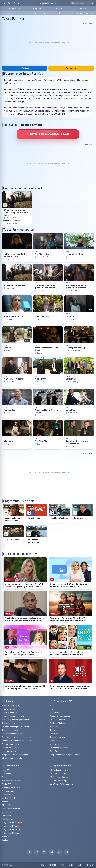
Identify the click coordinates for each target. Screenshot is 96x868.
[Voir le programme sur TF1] (13, 514)
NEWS (83, 8)
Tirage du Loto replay (11, 706)
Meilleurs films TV (9, 798)
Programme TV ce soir (19, 501)
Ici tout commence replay (12, 758)
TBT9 (52, 706)
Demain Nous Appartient (60, 716)
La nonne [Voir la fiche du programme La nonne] (70, 317)
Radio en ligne (8, 791)
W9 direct (54, 741)
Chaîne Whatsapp (59, 781)
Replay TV (6, 784)
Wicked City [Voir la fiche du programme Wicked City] (40, 379)
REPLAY (60, 8)
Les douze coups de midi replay (15, 716)
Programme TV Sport (11, 833)
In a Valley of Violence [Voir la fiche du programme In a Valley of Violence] (14, 379)
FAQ (79, 865)
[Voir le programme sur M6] (36, 535)
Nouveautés (7, 837)
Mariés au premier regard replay (15, 720)
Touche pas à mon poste (60, 737)
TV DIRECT (36, 8)
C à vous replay (8, 709)
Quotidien (54, 734)
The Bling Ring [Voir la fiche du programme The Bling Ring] (41, 441)
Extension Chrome (59, 777)
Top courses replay (10, 730)
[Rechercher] (92, 3)
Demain (35, 13)
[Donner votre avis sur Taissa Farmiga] (48, 134)
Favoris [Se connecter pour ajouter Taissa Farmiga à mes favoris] (71, 68)
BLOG (71, 865)
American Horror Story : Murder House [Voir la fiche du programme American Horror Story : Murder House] (77, 442)
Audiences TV (8, 774)
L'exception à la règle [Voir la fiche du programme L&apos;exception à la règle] (76, 348)
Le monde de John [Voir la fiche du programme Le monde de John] (75, 254)
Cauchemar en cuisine (59, 748)
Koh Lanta (54, 727)
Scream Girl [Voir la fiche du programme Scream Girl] (71, 379)
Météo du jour (8, 812)
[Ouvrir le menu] (4, 3)
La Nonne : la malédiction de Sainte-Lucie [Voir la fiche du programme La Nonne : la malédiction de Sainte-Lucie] (15, 255)
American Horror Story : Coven (43, 111)
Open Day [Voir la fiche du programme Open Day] (70, 410)
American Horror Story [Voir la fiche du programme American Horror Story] (15, 317)
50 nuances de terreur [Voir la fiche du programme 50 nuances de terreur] (14, 285)
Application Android (60, 774)
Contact (5, 840)
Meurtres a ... (55, 744)
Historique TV (8, 795)
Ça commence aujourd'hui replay (16, 727)
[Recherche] (82, 3)
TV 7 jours (54, 13)
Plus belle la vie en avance (13, 734)
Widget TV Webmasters (61, 784)
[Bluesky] (44, 852)
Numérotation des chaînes (13, 781)
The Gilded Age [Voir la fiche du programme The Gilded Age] (42, 254)
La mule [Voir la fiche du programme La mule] (7, 348)
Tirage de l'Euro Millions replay (15, 755)
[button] (67, 852)
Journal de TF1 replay (11, 748)
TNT (4, 13)
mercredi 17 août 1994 (37, 80)
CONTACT (90, 865)
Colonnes (44, 13)
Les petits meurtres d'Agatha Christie (65, 755)
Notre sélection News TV (20, 554)
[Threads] (52, 852)
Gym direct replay (9, 713)
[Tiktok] (59, 852)
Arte (92, 13)
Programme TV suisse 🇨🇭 (12, 826)
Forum (4, 777)
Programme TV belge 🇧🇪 (12, 823)
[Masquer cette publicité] (89, 24)
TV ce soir (12, 13)
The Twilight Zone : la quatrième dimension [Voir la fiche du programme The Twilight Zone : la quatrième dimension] (45, 287)
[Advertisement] (48, 43)
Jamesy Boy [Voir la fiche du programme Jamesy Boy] (9, 410)
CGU (43, 865)
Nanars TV (6, 802)
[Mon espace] (9, 3)
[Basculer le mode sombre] (14, 3)
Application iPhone (59, 770)
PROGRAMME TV (13, 8)
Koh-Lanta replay (9, 751)
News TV (6, 770)
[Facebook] (29, 852)
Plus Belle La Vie (57, 713)
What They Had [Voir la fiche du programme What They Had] (42, 317)
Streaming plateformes (11, 788)
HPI (51, 709)
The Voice (54, 730)
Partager (25, 68)
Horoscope (7, 816)
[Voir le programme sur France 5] (13, 535)
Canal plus (80, 13)
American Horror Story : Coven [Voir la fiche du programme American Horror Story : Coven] (46, 411)
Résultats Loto (8, 819)
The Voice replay (9, 723)
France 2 (70, 13)
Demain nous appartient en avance (16, 741)
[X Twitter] (37, 852)
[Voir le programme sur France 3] (59, 514)
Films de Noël (8, 805)
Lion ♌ (52, 80)
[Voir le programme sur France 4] (82, 514)
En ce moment (24, 13)
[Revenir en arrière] (19, 3)
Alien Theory (55, 751)
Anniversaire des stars (11, 809)
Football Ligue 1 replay (11, 744)
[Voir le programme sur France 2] (36, 514)
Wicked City (61, 114)
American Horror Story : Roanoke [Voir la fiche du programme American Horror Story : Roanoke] (46, 349)
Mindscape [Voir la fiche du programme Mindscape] (9, 441)
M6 (87, 13)
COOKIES (53, 865)
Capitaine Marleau (57, 723)
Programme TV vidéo (11, 830)
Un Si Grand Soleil (57, 720)
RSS (63, 865)
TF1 (63, 13)
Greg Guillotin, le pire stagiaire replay (17, 737)
